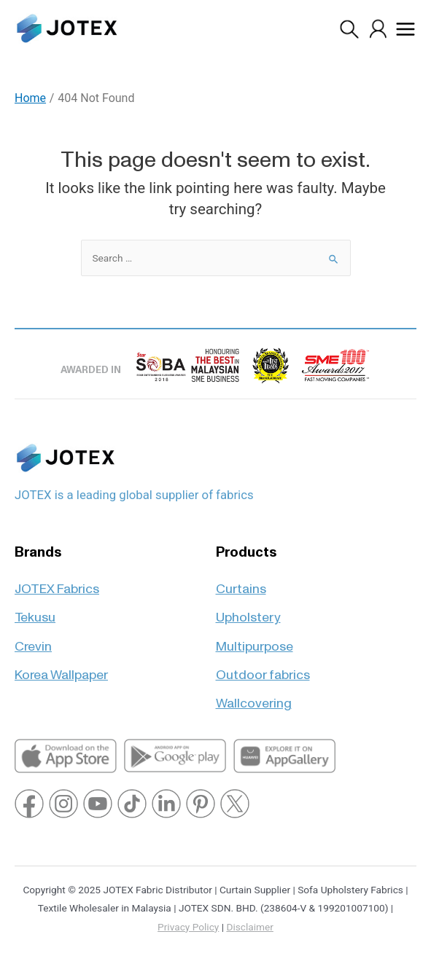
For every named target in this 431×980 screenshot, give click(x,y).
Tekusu (35, 611)
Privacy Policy (188, 927)
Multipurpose (255, 640)
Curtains (241, 583)
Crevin (33, 640)
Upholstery (248, 611)
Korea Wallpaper (61, 669)
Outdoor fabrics (263, 669)
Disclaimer (249, 927)
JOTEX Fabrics (57, 583)
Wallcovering (254, 697)
